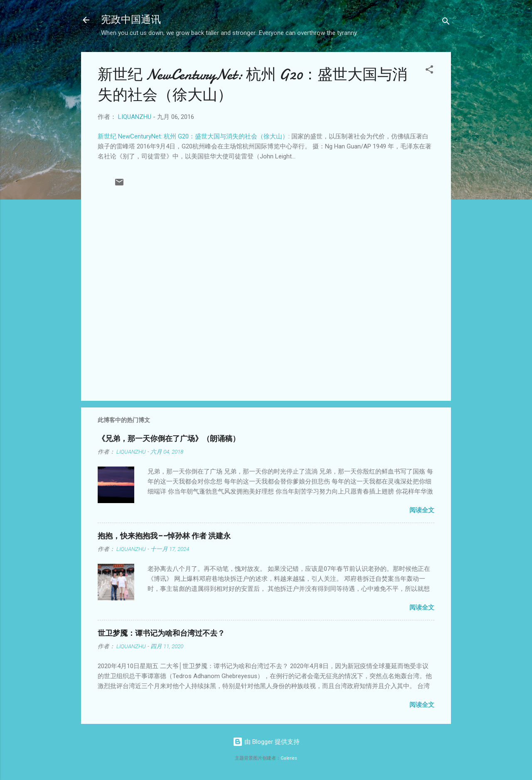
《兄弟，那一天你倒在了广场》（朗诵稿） (169, 439)
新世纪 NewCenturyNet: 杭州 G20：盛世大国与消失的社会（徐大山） (193, 136)
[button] (429, 71)
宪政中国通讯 (131, 20)
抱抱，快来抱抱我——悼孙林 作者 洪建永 (164, 536)
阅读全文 (422, 510)
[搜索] (446, 23)
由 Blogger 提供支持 (266, 742)
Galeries (289, 758)
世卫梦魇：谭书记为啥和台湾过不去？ (161, 633)
